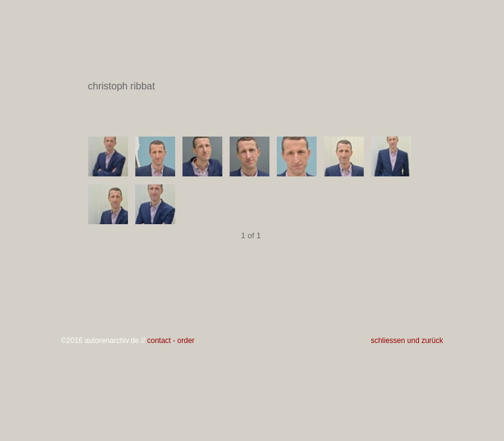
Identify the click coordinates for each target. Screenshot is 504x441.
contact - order (171, 341)
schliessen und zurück (407, 341)
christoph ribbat (251, 86)
